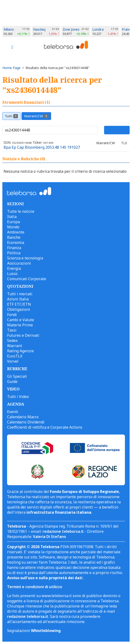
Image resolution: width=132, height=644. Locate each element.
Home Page (11, 68)
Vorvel (13, 361)
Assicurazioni (19, 263)
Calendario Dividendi (26, 422)
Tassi (12, 330)
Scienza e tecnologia (25, 258)
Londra (98, 29)
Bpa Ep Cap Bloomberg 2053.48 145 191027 (42, 147)
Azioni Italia (18, 299)
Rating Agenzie (20, 351)
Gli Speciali (17, 376)
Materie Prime (20, 325)
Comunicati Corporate (27, 279)
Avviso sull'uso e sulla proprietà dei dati (45, 578)
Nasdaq (39, 29)
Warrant (15, 346)
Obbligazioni (19, 309)
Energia (14, 268)
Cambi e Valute (21, 320)
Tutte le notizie (21, 211)
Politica (14, 253)
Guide (12, 381)
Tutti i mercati (20, 294)
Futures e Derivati (23, 335)
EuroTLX (15, 356)
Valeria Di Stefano (49, 537)
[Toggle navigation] (12, 48)
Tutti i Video (18, 397)
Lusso (12, 274)
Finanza (14, 248)
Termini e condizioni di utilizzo (35, 587)
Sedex (12, 340)
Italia (12, 217)
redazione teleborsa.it (63, 531)
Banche (14, 237)
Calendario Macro (23, 417)
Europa (13, 222)
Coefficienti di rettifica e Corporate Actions (45, 427)
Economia (16, 242)
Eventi (13, 412)
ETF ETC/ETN (19, 304)
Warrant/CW (36, 116)
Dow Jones (71, 29)
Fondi (12, 315)
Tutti (11, 116)
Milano (9, 29)
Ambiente (16, 232)
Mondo (13, 227)
